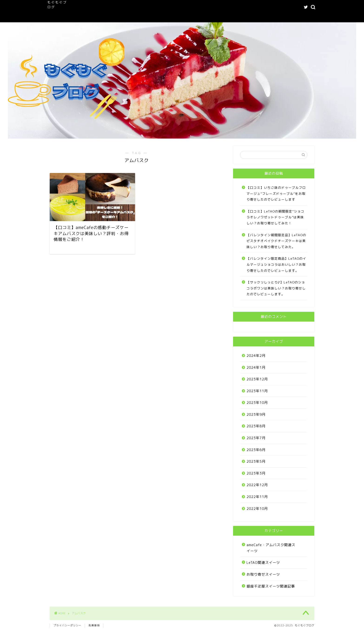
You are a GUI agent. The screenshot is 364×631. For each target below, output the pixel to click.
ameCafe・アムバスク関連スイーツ (170, 7)
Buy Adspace (194, 17)
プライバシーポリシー (67, 625)
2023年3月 (256, 473)
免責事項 (94, 625)
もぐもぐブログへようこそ (115, 7)
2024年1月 (256, 367)
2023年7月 (256, 438)
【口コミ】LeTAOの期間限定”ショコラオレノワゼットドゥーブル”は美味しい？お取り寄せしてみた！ (275, 217)
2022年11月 (257, 497)
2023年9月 (256, 414)
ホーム (81, 7)
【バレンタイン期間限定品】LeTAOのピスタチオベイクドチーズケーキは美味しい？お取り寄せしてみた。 (276, 241)
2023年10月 (257, 403)
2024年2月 (256, 356)
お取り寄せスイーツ (263, 574)
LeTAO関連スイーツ (220, 7)
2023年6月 (256, 450)
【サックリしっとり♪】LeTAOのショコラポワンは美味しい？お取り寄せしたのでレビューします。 (276, 288)
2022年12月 (257, 485)
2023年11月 (257, 391)
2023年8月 (256, 426)
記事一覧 (251, 7)
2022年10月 (257, 509)
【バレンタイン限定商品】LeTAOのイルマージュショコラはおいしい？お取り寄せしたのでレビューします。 (276, 264)
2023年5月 (256, 461)
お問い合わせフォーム (157, 17)
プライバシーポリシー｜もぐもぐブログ (104, 17)
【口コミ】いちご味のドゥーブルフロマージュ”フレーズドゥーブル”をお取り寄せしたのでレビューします (276, 193)
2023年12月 (257, 379)
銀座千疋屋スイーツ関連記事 (271, 586)
